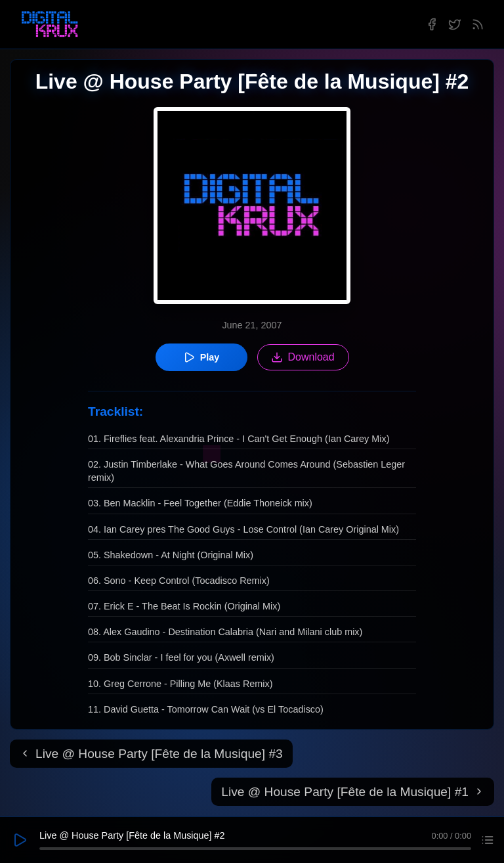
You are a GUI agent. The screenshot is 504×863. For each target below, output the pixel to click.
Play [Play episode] (201, 357)
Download (303, 357)
